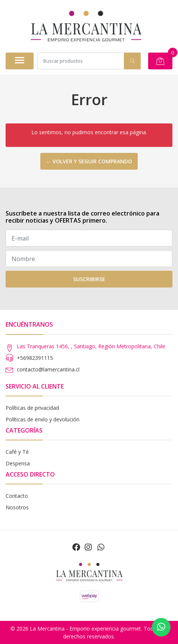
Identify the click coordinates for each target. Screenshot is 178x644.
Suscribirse (89, 279)
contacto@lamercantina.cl (48, 369)
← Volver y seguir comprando (89, 161)
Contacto (17, 496)
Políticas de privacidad (32, 408)
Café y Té (17, 452)
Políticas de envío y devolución (43, 419)
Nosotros (17, 507)
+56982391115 (35, 358)
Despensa (18, 463)
